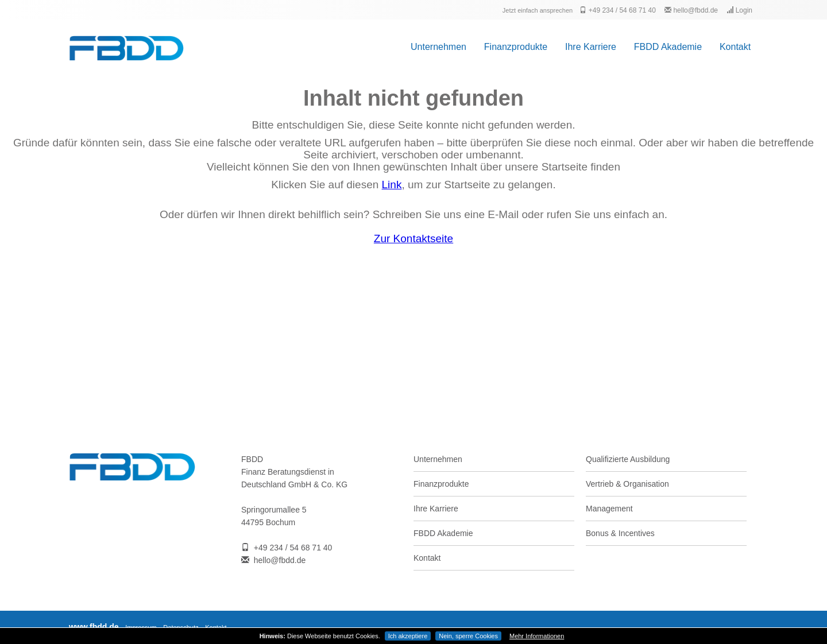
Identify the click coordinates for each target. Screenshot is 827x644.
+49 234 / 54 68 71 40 (617, 10)
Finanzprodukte (516, 47)
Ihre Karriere (591, 47)
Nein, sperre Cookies (468, 636)
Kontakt (735, 47)
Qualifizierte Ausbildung (628, 459)
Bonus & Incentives (620, 533)
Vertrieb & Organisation (627, 484)
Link (392, 185)
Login (739, 10)
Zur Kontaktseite (413, 238)
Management (609, 509)
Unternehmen (438, 47)
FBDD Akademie (668, 47)
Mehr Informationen (537, 636)
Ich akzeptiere (408, 636)
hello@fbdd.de (691, 10)
